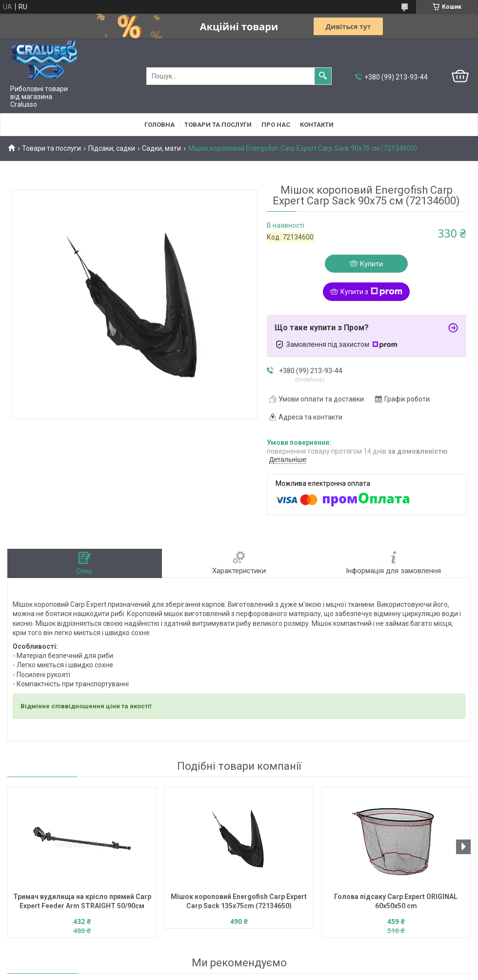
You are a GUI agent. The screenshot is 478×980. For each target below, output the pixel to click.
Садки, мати (161, 148)
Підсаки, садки (112, 148)
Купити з (371, 292)
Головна (159, 125)
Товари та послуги (218, 125)
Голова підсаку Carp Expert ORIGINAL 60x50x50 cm (396, 901)
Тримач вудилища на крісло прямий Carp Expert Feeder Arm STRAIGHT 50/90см (82, 901)
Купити (371, 264)
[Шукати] (323, 76)
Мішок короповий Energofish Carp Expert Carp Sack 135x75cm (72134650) (239, 901)
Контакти (317, 125)
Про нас (276, 125)
